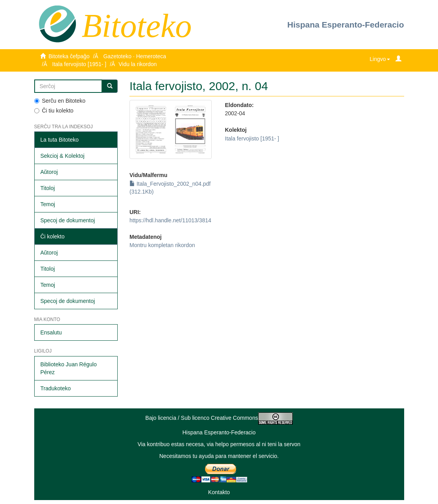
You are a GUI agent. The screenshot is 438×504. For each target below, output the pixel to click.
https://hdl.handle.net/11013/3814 (170, 220)
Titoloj (48, 188)
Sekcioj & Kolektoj (63, 156)
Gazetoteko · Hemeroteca (135, 56)
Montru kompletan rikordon (162, 245)
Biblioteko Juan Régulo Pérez (69, 368)
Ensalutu (51, 332)
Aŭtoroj (49, 172)
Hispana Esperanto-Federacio (346, 25)
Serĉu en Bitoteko (60, 101)
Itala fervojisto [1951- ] (79, 64)
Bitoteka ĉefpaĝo (69, 56)
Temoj (48, 204)
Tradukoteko (56, 388)
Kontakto (219, 492)
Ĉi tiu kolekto (54, 111)
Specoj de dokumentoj (68, 220)
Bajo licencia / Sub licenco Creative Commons (219, 418)
